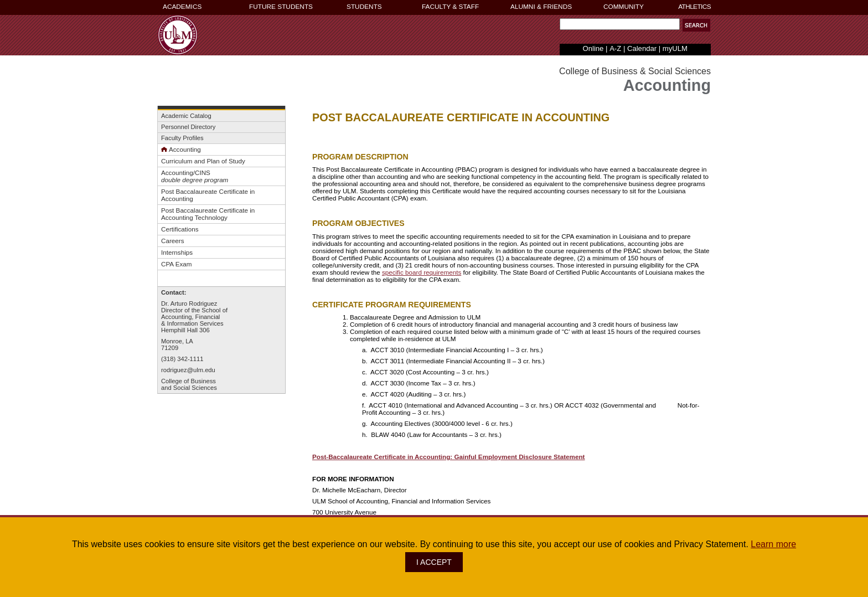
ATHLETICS (694, 7)
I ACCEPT (434, 562)
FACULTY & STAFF (450, 7)
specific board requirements (422, 272)
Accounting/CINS (186, 173)
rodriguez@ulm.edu (188, 370)
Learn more (773, 544)
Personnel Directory (188, 127)
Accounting (181, 149)
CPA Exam (177, 264)
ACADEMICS (182, 7)
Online (593, 48)
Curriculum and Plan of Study (203, 161)
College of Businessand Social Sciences (189, 384)
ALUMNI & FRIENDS (541, 7)
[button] (696, 25)
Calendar (642, 48)
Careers (173, 241)
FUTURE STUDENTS (281, 7)
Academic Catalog (186, 116)
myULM (675, 48)
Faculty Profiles (182, 138)
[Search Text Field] (620, 24)
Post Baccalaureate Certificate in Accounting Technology (208, 214)
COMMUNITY (624, 7)
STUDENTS (364, 7)
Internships (177, 252)
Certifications (180, 229)
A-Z (615, 48)
